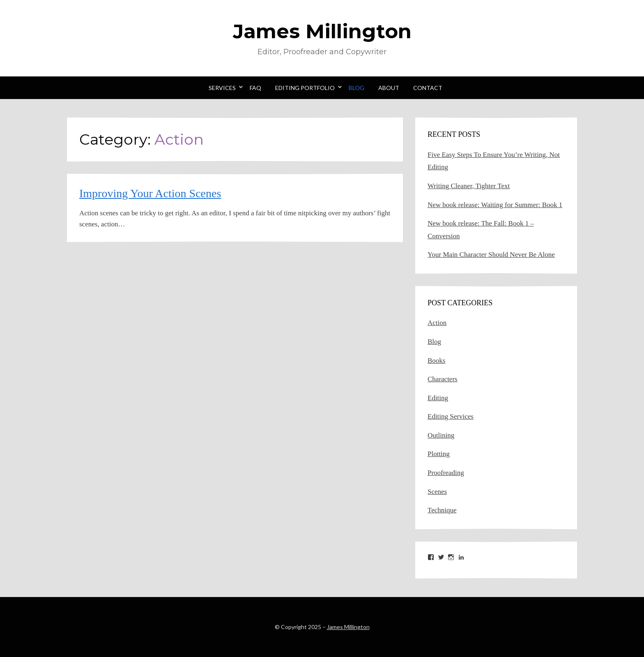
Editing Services (451, 416)
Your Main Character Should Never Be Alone (491, 255)
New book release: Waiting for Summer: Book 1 (495, 205)
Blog (356, 88)
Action (437, 323)
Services (222, 88)
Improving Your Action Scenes (150, 193)
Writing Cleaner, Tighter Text (469, 186)
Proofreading (446, 473)
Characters (443, 379)
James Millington (322, 31)
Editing (438, 398)
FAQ (255, 88)
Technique (442, 510)
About (389, 88)
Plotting (439, 454)
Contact (428, 88)
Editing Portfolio (305, 88)
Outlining (441, 435)
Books (436, 361)
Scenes (437, 492)
